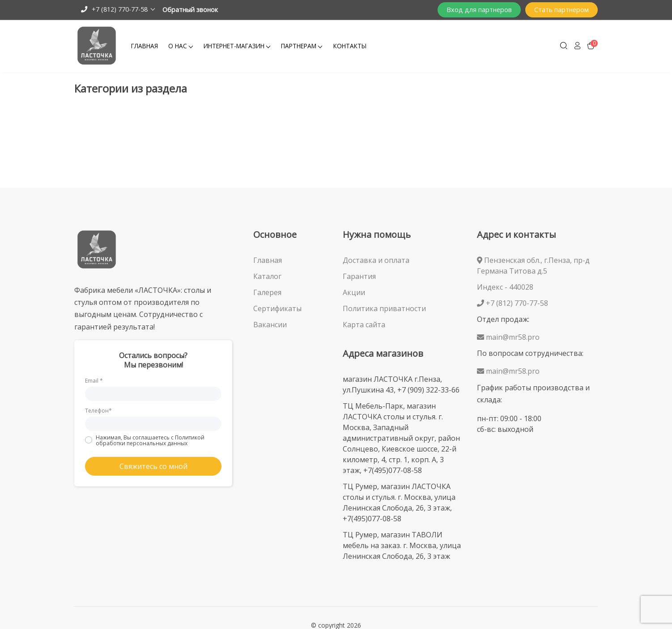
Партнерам (299, 46)
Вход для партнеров (479, 10)
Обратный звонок (190, 10)
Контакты (350, 46)
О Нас (178, 46)
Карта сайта (364, 325)
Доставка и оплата (376, 260)
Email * (94, 381)
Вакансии (270, 325)
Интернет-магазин (234, 46)
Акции (354, 292)
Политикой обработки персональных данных (150, 440)
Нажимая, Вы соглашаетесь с (150, 440)
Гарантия (359, 276)
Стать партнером (561, 10)
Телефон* (98, 411)
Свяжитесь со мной (153, 466)
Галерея (267, 292)
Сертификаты (277, 308)
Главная (145, 46)
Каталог (267, 276)
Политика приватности (384, 308)
